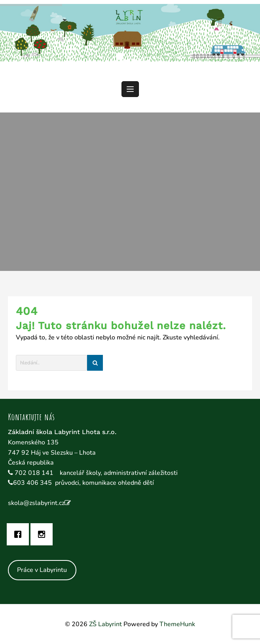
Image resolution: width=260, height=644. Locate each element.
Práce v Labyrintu (42, 570)
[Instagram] (44, 534)
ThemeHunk (177, 624)
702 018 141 (35, 473)
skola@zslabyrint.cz (36, 503)
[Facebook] (20, 534)
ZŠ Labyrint (105, 624)
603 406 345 (32, 483)
